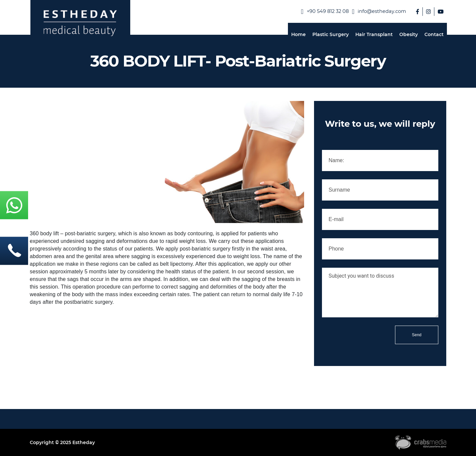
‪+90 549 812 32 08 (325, 12)
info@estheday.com (379, 12)
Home (298, 34)
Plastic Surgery (331, 34)
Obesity (409, 34)
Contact (434, 34)
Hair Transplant (374, 34)
